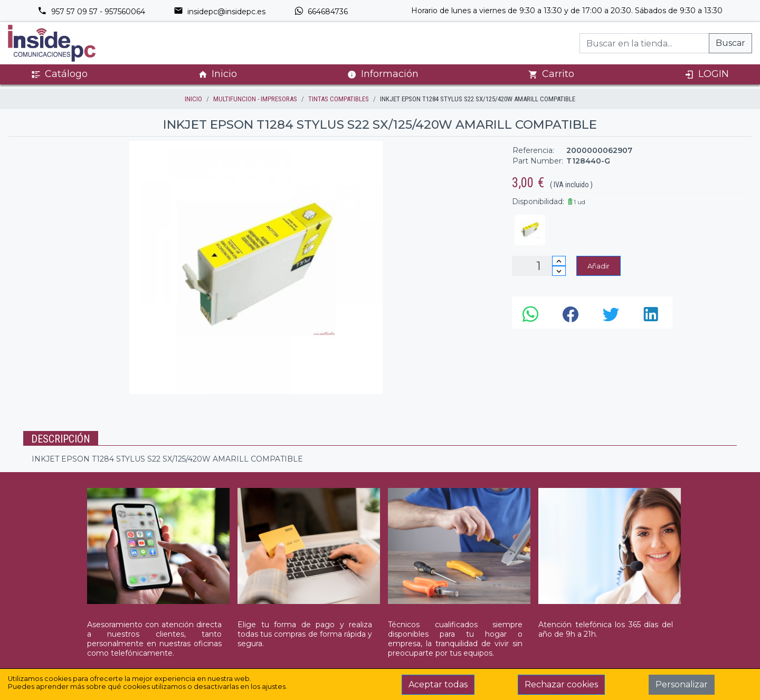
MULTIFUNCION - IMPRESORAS (255, 99)
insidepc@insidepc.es (220, 12)
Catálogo (59, 74)
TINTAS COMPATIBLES (339, 99)
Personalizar (682, 684)
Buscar (730, 43)
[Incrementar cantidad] (559, 261)
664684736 (321, 12)
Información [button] (383, 74)
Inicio (217, 74)
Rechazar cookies (561, 684)
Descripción (61, 439)
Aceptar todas (438, 684)
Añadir (598, 266)
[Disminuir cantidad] (559, 271)
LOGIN (707, 74)
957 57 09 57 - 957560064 (91, 12)
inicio (193, 99)
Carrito (551, 74)
